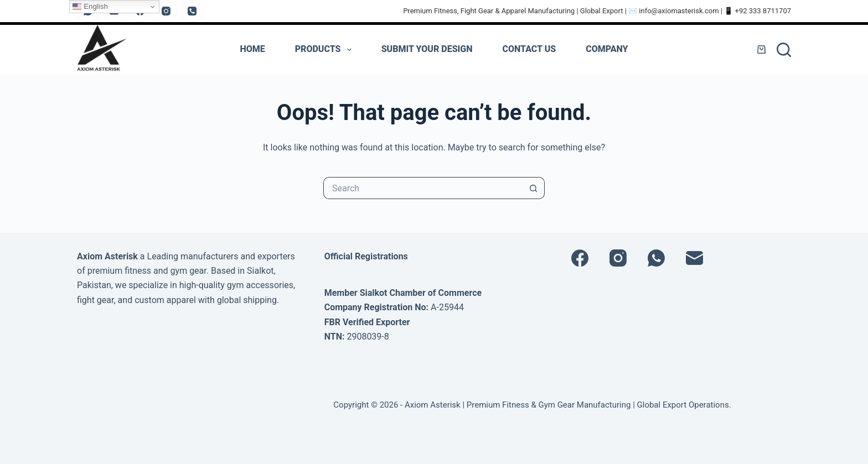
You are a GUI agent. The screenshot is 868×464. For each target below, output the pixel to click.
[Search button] (534, 188)
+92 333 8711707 (763, 11)
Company (607, 49)
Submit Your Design (427, 49)
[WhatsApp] (656, 258)
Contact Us (529, 49)
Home (252, 49)
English (90, 7)
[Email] (694, 258)
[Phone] (192, 11)
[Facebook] (580, 258)
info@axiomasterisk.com (679, 11)
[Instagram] (166, 11)
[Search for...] (423, 188)
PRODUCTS (325, 50)
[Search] (784, 50)
